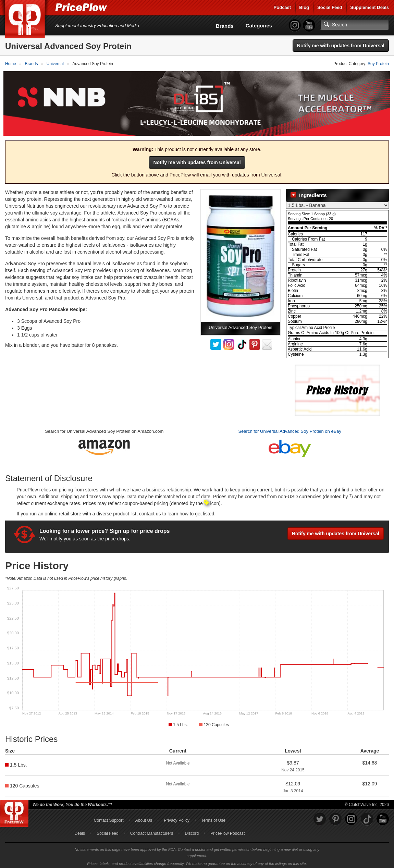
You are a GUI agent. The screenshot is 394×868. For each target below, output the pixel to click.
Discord (192, 831)
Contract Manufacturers (152, 831)
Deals (80, 831)
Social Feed (330, 7)
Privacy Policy (177, 818)
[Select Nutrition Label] (337, 203)
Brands (225, 26)
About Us (144, 818)
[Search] (355, 25)
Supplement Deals (370, 7)
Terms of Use (213, 818)
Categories (259, 26)
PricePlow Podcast (227, 831)
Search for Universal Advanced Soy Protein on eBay (290, 429)
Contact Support (109, 818)
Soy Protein (378, 64)
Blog (304, 7)
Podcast (282, 7)
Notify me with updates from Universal (341, 46)
